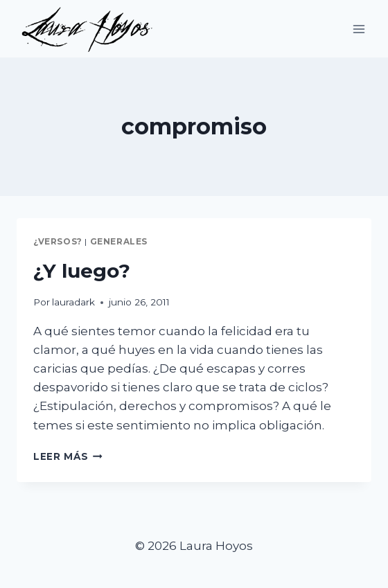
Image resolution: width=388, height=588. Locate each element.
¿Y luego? (82, 271)
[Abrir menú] (359, 29)
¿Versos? (58, 241)
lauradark (73, 302)
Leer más (68, 456)
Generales (119, 241)
